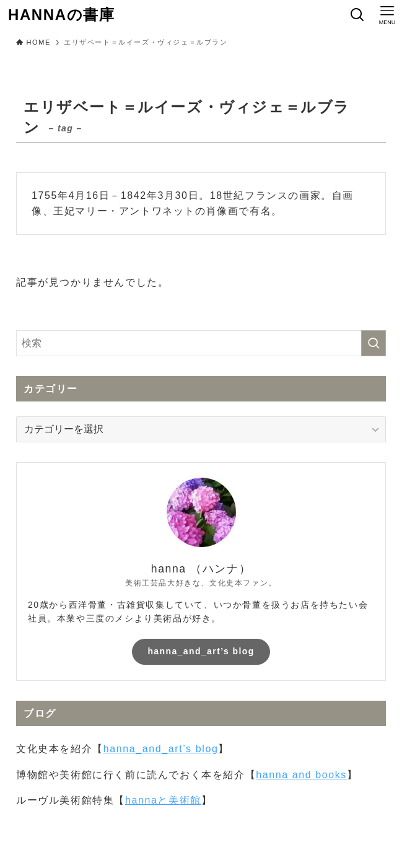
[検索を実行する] (374, 343)
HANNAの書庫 (61, 15)
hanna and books (301, 775)
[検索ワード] (201, 343)
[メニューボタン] (387, 15)
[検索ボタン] (357, 15)
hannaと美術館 (163, 800)
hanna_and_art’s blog (201, 651)
